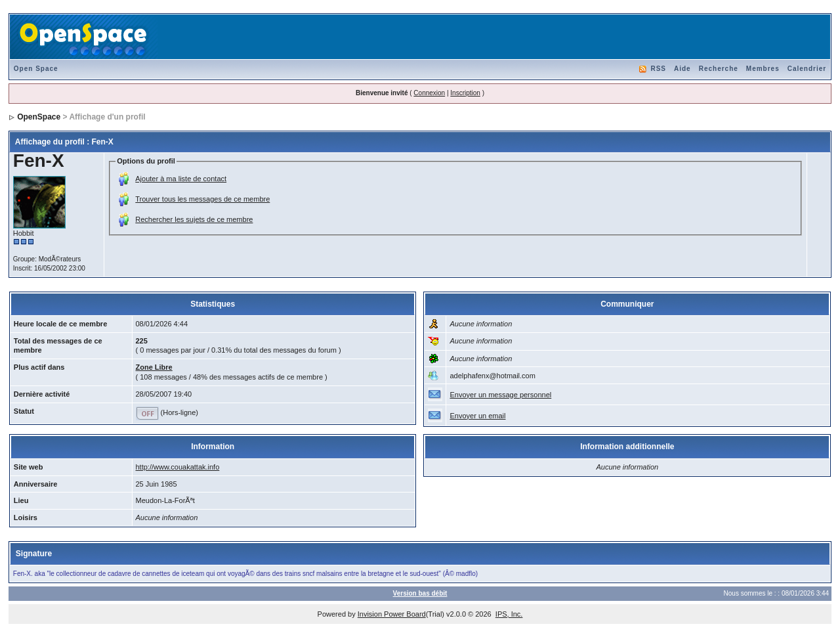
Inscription (465, 93)
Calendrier (807, 69)
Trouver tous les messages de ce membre (202, 199)
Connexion (429, 93)
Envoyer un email (477, 416)
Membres (763, 69)
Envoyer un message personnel (500, 395)
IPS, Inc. (509, 614)
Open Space (36, 69)
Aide (682, 69)
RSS (658, 69)
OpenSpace (39, 117)
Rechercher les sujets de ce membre (194, 219)
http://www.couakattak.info (178, 467)
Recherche (719, 69)
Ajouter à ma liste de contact (181, 179)
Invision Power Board (392, 614)
